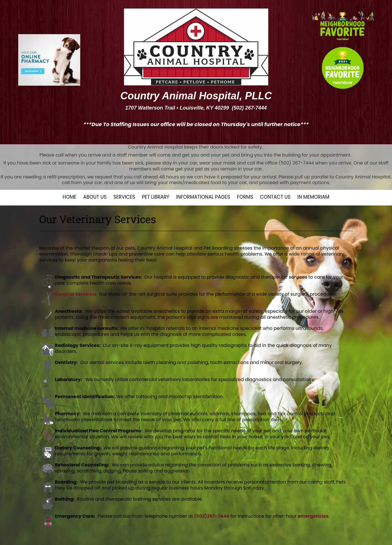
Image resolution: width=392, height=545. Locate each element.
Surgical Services (75, 294)
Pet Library (156, 197)
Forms (245, 197)
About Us (95, 197)
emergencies (313, 516)
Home (69, 197)
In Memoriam (313, 197)
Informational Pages (203, 197)
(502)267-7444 (212, 516)
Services (124, 197)
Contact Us (275, 197)
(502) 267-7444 (249, 108)
